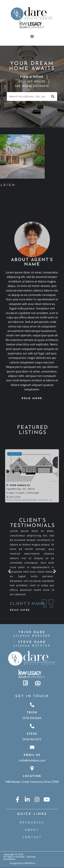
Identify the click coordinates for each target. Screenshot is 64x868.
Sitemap (31, 857)
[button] (32, 36)
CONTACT (32, 837)
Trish (32, 712)
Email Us (32, 755)
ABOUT (32, 830)
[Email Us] (32, 747)
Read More (20, 610)
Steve (32, 734)
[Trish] (32, 705)
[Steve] (32, 726)
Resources (32, 822)
